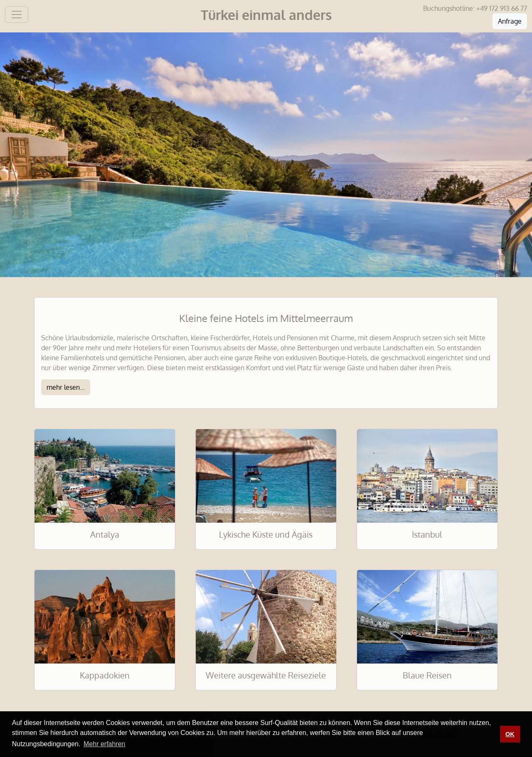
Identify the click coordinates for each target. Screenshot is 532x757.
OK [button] (510, 734)
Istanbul (427, 534)
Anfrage (510, 21)
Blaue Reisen (427, 675)
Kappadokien (105, 675)
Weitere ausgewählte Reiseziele (266, 675)
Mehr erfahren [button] (105, 744)
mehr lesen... (66, 387)
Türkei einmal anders (266, 15)
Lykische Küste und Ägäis (266, 534)
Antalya (105, 534)
